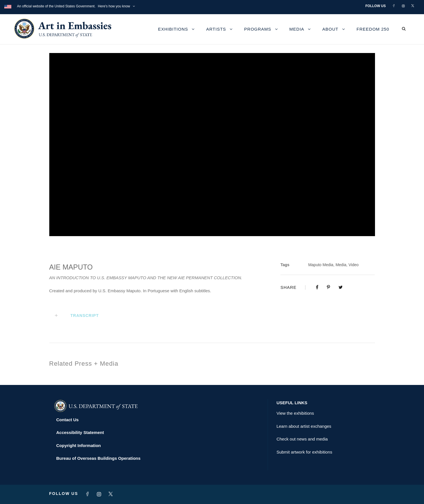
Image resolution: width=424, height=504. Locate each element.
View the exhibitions (295, 413)
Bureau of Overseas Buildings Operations (99, 458)
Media (297, 29)
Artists (216, 29)
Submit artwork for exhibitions (304, 452)
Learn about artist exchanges (304, 426)
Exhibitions (173, 29)
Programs (258, 29)
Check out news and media (302, 439)
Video (354, 265)
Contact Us (68, 420)
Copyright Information (79, 445)
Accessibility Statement (80, 432)
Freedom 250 (373, 29)
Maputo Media (321, 265)
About (330, 29)
